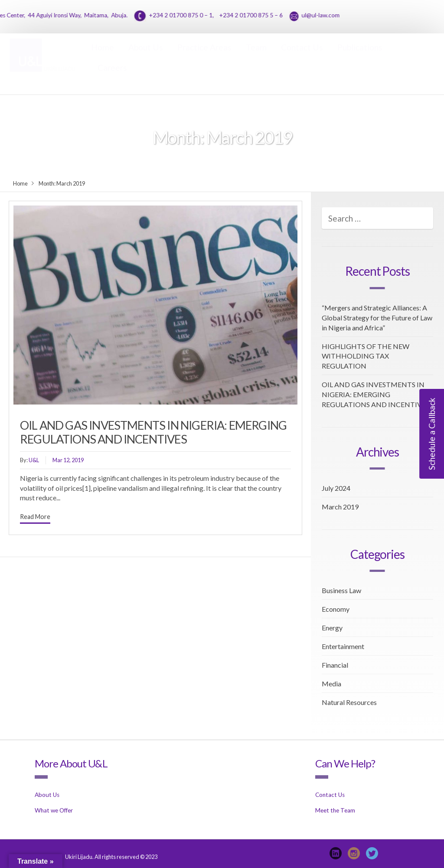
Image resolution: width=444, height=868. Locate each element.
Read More (35, 517)
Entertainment (343, 646)
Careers (112, 76)
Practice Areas (204, 56)
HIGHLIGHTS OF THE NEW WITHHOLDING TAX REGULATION (366, 356)
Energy (332, 628)
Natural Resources (349, 702)
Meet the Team (335, 810)
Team (256, 56)
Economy (336, 609)
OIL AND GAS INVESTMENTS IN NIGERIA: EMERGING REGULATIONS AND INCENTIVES (153, 432)
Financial (335, 665)
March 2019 (340, 507)
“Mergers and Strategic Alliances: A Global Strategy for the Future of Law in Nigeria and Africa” (377, 318)
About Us (146, 56)
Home (103, 56)
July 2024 (336, 488)
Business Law (341, 590)
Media (331, 684)
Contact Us (302, 56)
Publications (360, 56)
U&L (34, 460)
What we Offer (54, 810)
